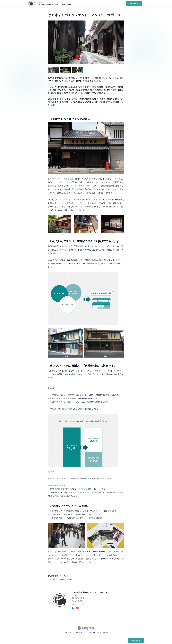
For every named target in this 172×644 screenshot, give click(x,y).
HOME (50, 112)
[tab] (50, 112)
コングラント (91, 632)
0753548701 (79, 601)
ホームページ (79, 604)
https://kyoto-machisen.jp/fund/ (60, 579)
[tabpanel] (86, 349)
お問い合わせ (79, 598)
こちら (57, 559)
